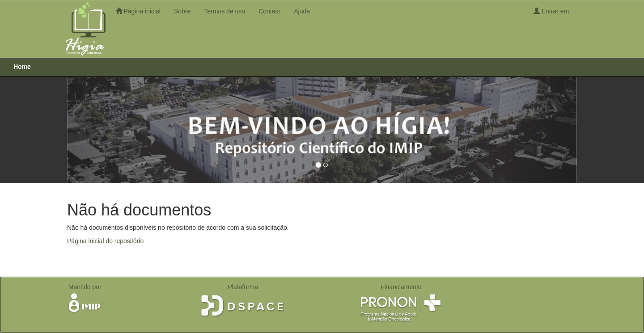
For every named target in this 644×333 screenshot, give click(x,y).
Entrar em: (555, 11)
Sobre (182, 11)
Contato (269, 11)
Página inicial (138, 11)
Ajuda (302, 11)
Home (22, 67)
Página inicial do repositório (105, 241)
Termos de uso (225, 11)
